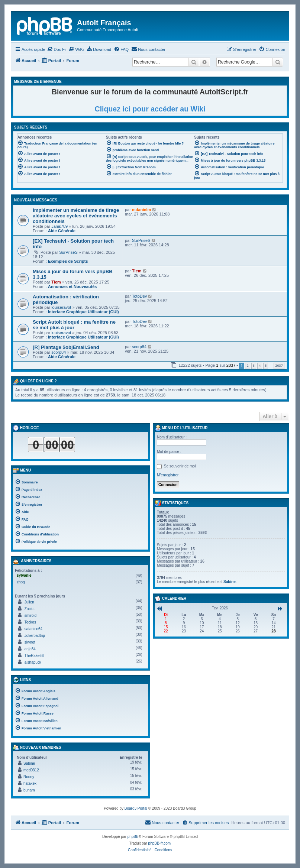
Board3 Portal (136, 808)
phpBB (133, 837)
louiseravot (61, 307)
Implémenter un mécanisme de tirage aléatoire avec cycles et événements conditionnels (76, 216)
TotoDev (139, 296)
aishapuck (33, 662)
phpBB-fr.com (160, 843)
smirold (30, 616)
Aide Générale (62, 231)
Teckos (30, 622)
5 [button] (266, 365)
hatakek (30, 783)
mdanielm (141, 210)
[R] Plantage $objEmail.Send (66, 347)
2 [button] (247, 365)
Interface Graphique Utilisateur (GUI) (83, 312)
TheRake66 (34, 656)
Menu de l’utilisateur (181, 428)
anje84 (30, 649)
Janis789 (59, 226)
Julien (29, 602)
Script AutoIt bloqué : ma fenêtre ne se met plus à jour (74, 325)
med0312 (31, 770)
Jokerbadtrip (35, 636)
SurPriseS (68, 252)
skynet (30, 642)
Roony (29, 777)
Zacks (30, 609)
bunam (29, 790)
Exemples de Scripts (68, 261)
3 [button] (254, 365)
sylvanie (24, 575)
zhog (21, 582)
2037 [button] (279, 365)
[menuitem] (57, 49)
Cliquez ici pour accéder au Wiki (150, 109)
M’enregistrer (168, 475)
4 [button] (260, 365)
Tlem (56, 282)
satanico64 (33, 629)
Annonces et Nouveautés (72, 286)
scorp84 (59, 352)
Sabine (29, 763)
